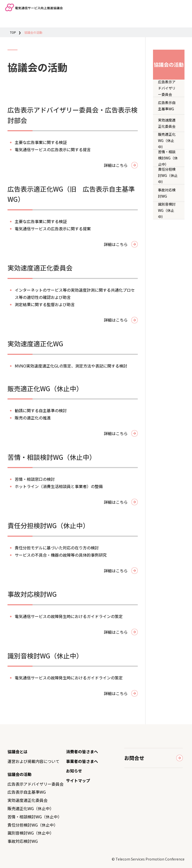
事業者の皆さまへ (82, 761)
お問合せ (134, 758)
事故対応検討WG (167, 193)
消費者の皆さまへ (82, 751)
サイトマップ (78, 780)
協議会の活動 (19, 774)
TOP (13, 32)
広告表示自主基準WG (167, 106)
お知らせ (74, 771)
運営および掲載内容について (33, 761)
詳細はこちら (116, 165)
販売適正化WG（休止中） (167, 141)
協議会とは (17, 751)
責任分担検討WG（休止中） (168, 176)
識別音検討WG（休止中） (167, 210)
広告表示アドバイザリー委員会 (167, 88)
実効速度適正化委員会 (167, 123)
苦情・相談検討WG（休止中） (168, 158)
